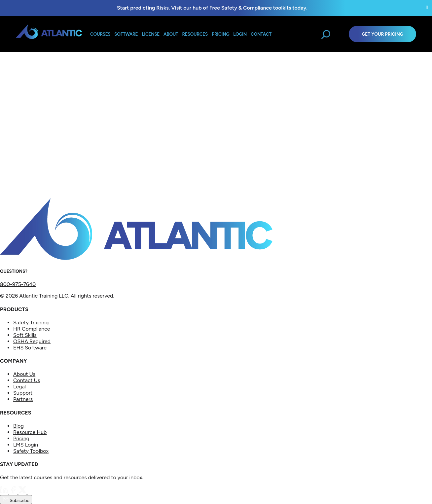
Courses (100, 34)
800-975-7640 (18, 284)
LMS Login (26, 445)
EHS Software (30, 348)
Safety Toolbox (31, 451)
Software (126, 34)
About (171, 34)
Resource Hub (30, 432)
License (151, 34)
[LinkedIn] (5, 492)
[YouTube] (32, 492)
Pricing (21, 438)
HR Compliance (32, 329)
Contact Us (27, 380)
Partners (23, 399)
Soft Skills (25, 335)
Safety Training (31, 323)
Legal (19, 387)
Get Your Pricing (382, 34)
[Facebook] (14, 492)
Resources (195, 34)
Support (23, 393)
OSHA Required (32, 341)
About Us (24, 374)
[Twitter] (23, 492)
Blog (18, 426)
